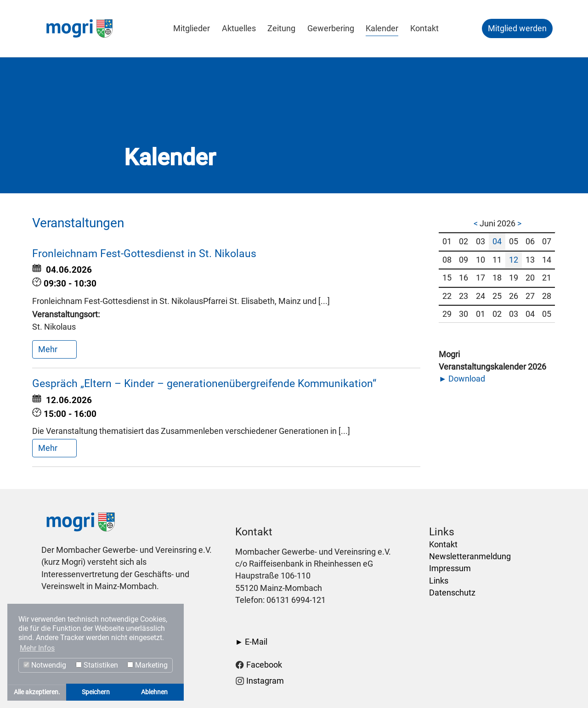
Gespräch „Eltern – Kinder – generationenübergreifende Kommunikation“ (204, 384)
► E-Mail (251, 642)
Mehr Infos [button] (37, 648)
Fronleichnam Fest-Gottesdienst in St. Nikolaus (144, 254)
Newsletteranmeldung (470, 556)
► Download (462, 379)
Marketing (147, 665)
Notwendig (45, 665)
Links (439, 581)
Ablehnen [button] (154, 692)
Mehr (49, 349)
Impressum (450, 568)
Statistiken (97, 665)
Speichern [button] (96, 692)
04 (497, 242)
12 (514, 260)
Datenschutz (452, 593)
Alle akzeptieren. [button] (37, 692)
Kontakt (443, 545)
